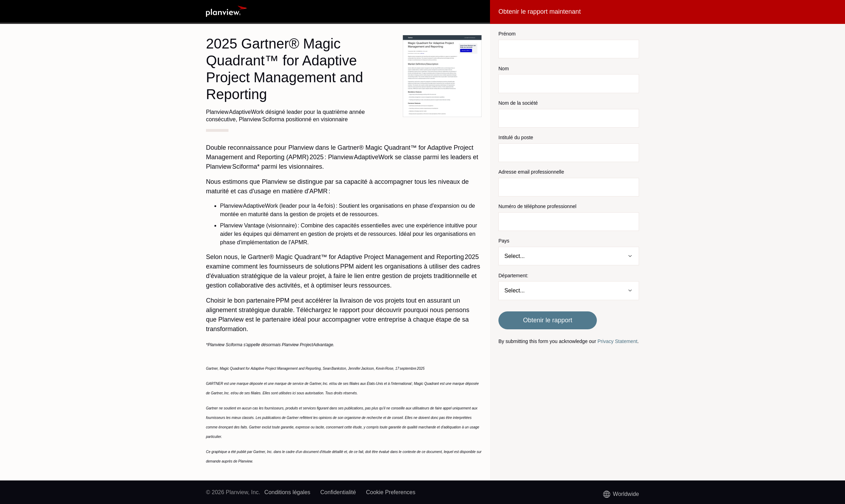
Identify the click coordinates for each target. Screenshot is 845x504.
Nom (504, 69)
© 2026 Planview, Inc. (233, 492)
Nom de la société (518, 103)
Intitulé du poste (516, 137)
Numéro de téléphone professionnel (537, 206)
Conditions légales (287, 492)
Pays (504, 241)
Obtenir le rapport (548, 320)
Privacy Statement (618, 341)
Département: (513, 276)
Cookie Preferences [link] (391, 492)
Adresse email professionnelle (531, 172)
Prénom (507, 34)
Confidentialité (338, 492)
